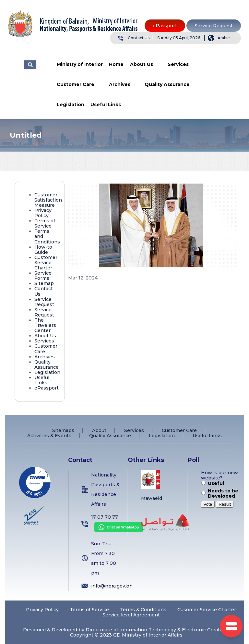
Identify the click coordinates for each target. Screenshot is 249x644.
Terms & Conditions (143, 610)
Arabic (224, 38)
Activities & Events (49, 436)
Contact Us (139, 38)
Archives (120, 84)
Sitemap (44, 283)
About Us (142, 64)
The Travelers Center (45, 325)
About (99, 430)
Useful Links (106, 105)
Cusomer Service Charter (207, 610)
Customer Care (76, 84)
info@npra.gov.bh (112, 586)
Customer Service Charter (46, 263)
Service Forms (43, 276)
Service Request (214, 26)
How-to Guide (43, 250)
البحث (30, 65)
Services (178, 64)
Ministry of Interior (80, 64)
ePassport (165, 26)
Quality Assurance (167, 84)
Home (116, 64)
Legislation (71, 105)
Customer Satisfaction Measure (48, 200)
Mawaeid (152, 498)
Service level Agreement (131, 615)
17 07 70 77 (105, 517)
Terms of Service (45, 223)
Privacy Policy (43, 213)
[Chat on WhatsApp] (117, 531)
